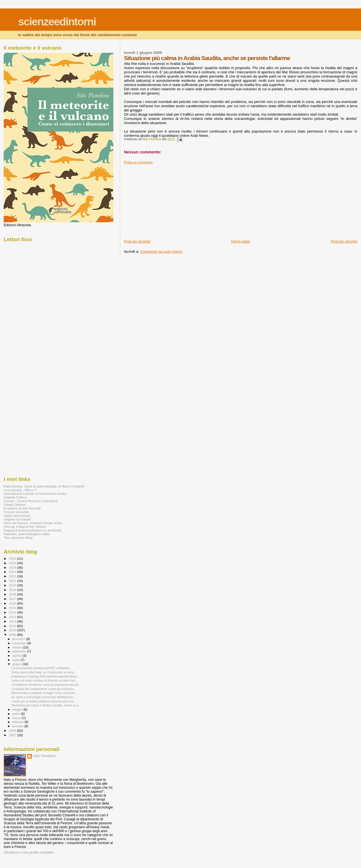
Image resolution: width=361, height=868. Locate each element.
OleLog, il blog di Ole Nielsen (25, 527)
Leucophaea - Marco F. (21, 490)
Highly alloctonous (17, 516)
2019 (13, 590)
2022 (13, 576)
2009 (13, 635)
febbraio (18, 722)
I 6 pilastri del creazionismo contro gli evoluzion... (44, 689)
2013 (13, 617)
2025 (13, 563)
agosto (18, 656)
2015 (13, 608)
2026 (13, 558)
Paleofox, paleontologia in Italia (27, 534)
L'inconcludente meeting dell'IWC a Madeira (40, 668)
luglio (16, 660)
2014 (13, 612)
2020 (13, 585)
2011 (13, 626)
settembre (20, 651)
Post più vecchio (344, 241)
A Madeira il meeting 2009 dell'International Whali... (45, 676)
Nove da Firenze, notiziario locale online (33, 523)
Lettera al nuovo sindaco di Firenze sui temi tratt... (44, 680)
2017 (13, 599)
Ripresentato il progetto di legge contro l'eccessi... (44, 693)
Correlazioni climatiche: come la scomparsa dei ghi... (46, 685)
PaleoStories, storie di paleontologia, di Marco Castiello (44, 486)
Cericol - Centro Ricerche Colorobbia (31, 501)
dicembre (19, 639)
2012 (13, 621)
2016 (13, 603)
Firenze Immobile (16, 512)
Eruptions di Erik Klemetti (22, 508)
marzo (17, 718)
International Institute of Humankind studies (35, 494)
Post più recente (137, 241)
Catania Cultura (15, 497)
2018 (13, 594)
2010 (13, 630)
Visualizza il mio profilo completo (29, 852)
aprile (17, 714)
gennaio (18, 726)
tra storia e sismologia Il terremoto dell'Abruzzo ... (44, 697)
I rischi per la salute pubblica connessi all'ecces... (44, 701)
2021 (13, 581)
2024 (13, 567)
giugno (18, 664)
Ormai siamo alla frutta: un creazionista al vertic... (44, 672)
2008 (13, 730)
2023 (13, 572)
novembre (20, 643)
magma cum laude (17, 519)
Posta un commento (138, 162)
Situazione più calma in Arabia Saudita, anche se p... (46, 705)
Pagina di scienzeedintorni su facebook (32, 530)
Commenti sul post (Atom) (161, 251)
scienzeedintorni (57, 22)
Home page (240, 241)
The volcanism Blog (18, 538)
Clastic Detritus (15, 505)
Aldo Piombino (44, 756)
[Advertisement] (166, 199)
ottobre (18, 647)
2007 (13, 735)
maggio (18, 709)
